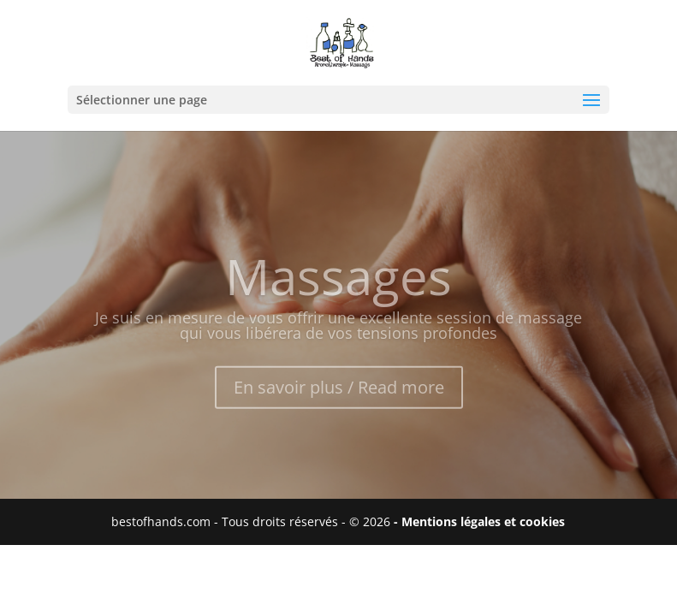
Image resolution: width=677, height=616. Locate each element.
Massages (338, 283)
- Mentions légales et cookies (479, 521)
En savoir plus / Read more (339, 394)
